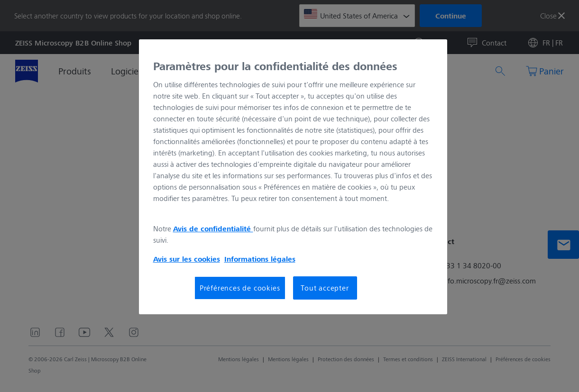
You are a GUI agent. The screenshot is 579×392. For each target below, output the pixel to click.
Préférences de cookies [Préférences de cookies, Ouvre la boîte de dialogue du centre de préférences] (240, 287)
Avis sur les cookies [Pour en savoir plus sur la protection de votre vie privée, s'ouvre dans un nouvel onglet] (187, 259)
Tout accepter (325, 287)
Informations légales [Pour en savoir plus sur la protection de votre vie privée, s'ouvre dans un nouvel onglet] (260, 259)
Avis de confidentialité (213, 228)
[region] (293, 177)
